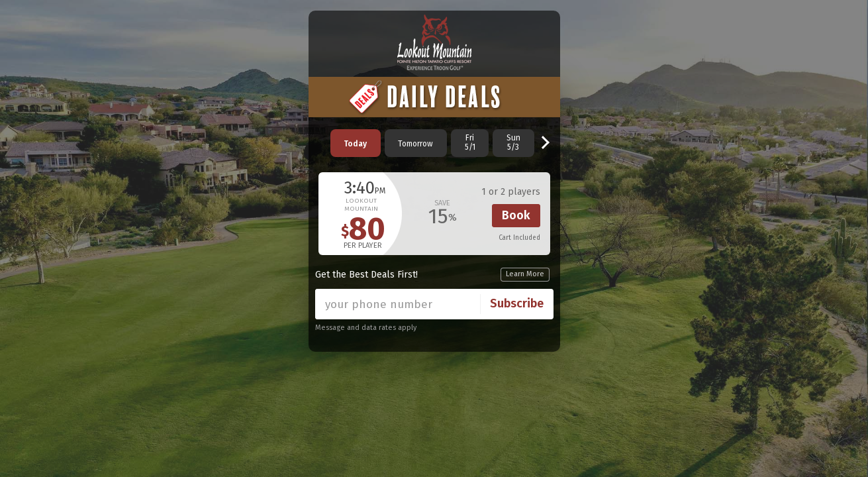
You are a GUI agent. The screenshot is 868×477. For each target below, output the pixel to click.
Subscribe (517, 303)
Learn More (525, 274)
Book (516, 215)
